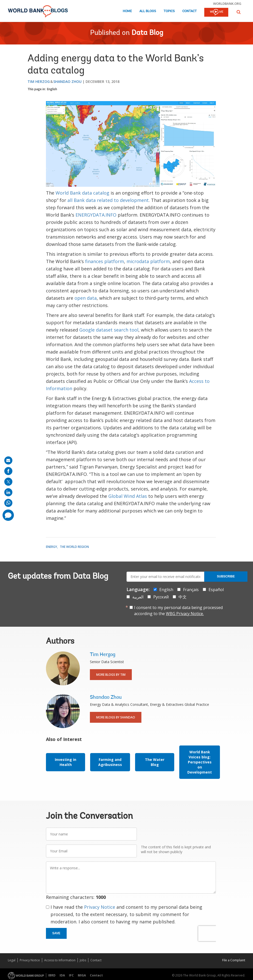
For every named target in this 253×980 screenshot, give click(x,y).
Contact (189, 11)
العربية (138, 597)
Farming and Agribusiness (110, 762)
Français (191, 590)
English (52, 89)
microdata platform (148, 261)
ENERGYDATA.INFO (96, 215)
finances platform (105, 261)
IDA (62, 975)
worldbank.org (227, 4)
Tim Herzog (39, 81)
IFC (71, 975)
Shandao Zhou (67, 81)
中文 (183, 597)
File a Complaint (234, 960)
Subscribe (226, 576)
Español (216, 590)
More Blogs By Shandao (116, 717)
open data (86, 298)
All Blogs (148, 11)
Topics (169, 11)
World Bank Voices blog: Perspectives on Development (200, 762)
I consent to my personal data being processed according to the (178, 611)
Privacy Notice (100, 907)
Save (56, 933)
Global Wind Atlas (128, 496)
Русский (161, 597)
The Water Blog (155, 762)
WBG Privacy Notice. (185, 614)
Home (127, 11)
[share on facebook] (8, 471)
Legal (12, 960)
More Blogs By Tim (111, 675)
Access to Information (60, 960)
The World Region (74, 547)
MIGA (82, 975)
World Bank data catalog (82, 193)
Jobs (83, 960)
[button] (239, 12)
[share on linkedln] (8, 492)
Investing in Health (66, 762)
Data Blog (147, 33)
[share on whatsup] (8, 503)
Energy (52, 547)
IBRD (52, 975)
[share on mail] (8, 460)
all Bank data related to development (108, 200)
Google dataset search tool (109, 330)
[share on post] (8, 482)
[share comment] (8, 515)
